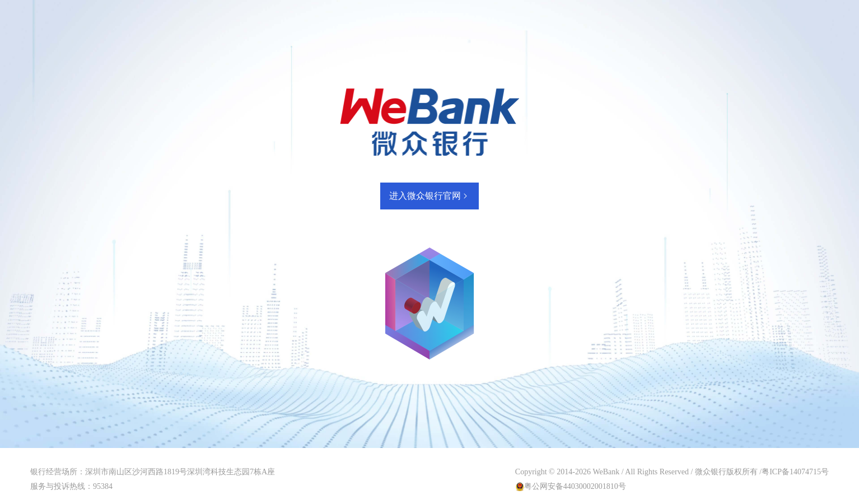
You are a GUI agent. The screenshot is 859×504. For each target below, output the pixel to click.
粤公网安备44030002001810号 (575, 486)
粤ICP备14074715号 (795, 472)
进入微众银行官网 (429, 196)
